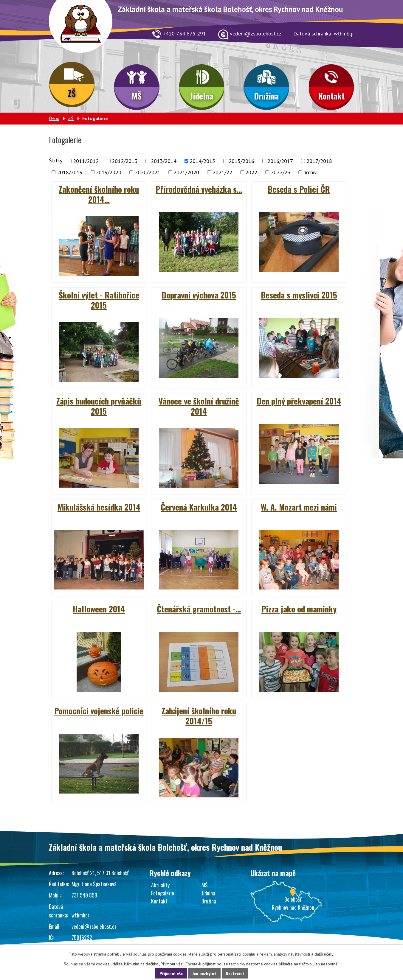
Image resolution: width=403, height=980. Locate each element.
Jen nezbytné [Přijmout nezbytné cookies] (204, 973)
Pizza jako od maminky (299, 609)
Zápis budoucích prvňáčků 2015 (99, 406)
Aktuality (160, 885)
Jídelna (202, 96)
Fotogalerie (163, 893)
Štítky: (56, 160)
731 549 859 (84, 895)
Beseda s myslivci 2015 (299, 295)
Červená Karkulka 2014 (199, 507)
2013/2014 (164, 161)
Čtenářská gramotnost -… (199, 609)
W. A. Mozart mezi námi (299, 507)
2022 (251, 172)
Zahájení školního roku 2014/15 (199, 716)
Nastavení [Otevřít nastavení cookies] (235, 973)
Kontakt (331, 96)
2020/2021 (148, 172)
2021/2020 (186, 172)
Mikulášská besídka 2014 (99, 507)
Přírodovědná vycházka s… (199, 189)
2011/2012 (86, 161)
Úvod (54, 118)
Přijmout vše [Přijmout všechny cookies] (171, 973)
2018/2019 (70, 172)
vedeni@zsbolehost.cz (94, 926)
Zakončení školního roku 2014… (99, 194)
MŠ (137, 96)
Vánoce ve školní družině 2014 (199, 406)
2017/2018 (319, 161)
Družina (266, 96)
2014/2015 (202, 161)
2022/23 (280, 172)
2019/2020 (108, 172)
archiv (310, 172)
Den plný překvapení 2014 (299, 401)
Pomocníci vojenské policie (99, 711)
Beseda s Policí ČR (299, 189)
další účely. (324, 954)
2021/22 (222, 172)
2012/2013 (125, 161)
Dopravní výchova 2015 (199, 295)
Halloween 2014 (99, 609)
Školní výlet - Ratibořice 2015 (99, 300)
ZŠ (72, 93)
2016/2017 (280, 161)
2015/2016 (241, 161)
